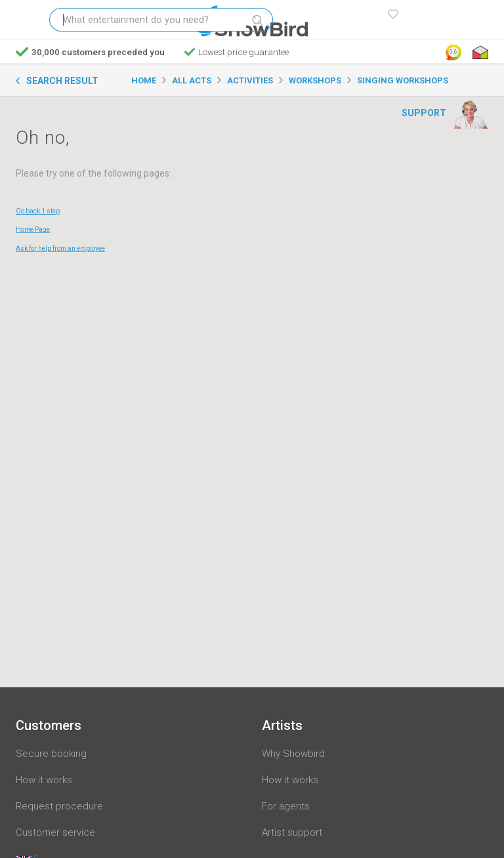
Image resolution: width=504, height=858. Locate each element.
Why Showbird (293, 754)
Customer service (55, 832)
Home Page (33, 229)
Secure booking (51, 754)
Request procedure (59, 806)
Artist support (292, 832)
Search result (62, 81)
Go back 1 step (38, 211)
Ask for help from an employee (60, 248)
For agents (286, 806)
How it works (44, 780)
